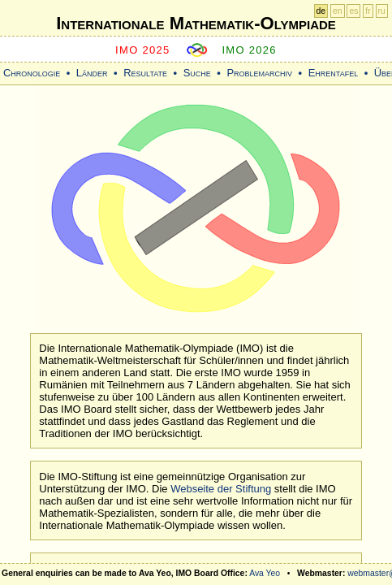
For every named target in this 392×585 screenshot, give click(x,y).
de (321, 11)
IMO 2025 (143, 50)
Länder (92, 73)
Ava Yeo (265, 573)
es (353, 11)
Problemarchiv (259, 73)
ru (382, 11)
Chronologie (32, 73)
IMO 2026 (249, 50)
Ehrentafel (334, 73)
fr (368, 11)
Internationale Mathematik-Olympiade (196, 23)
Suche (197, 73)
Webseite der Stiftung (221, 489)
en (338, 11)
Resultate (145, 73)
